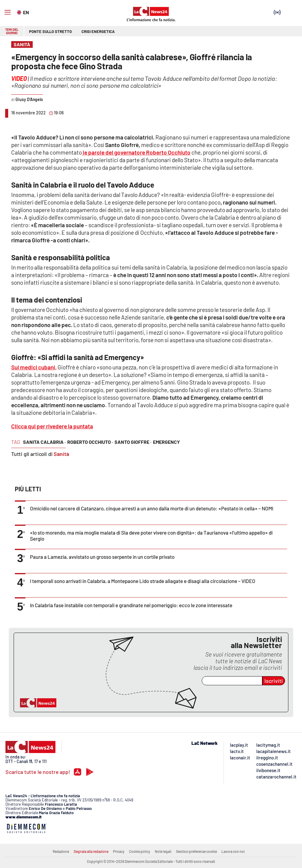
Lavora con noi (233, 851)
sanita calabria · (44, 442)
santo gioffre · (133, 442)
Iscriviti (274, 681)
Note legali (163, 851)
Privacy (119, 851)
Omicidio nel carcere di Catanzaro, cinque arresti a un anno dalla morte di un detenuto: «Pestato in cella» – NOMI (152, 508)
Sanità (61, 454)
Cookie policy (140, 851)
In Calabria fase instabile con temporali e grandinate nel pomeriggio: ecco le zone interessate (131, 605)
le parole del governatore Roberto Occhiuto (136, 152)
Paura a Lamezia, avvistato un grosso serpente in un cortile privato (102, 557)
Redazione (61, 851)
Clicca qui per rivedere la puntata (52, 426)
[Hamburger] (8, 12)
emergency (166, 442)
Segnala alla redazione (91, 851)
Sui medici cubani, (34, 367)
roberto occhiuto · (90, 442)
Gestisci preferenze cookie (196, 851)
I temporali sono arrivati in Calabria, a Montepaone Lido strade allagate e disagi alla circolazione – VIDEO (143, 581)
